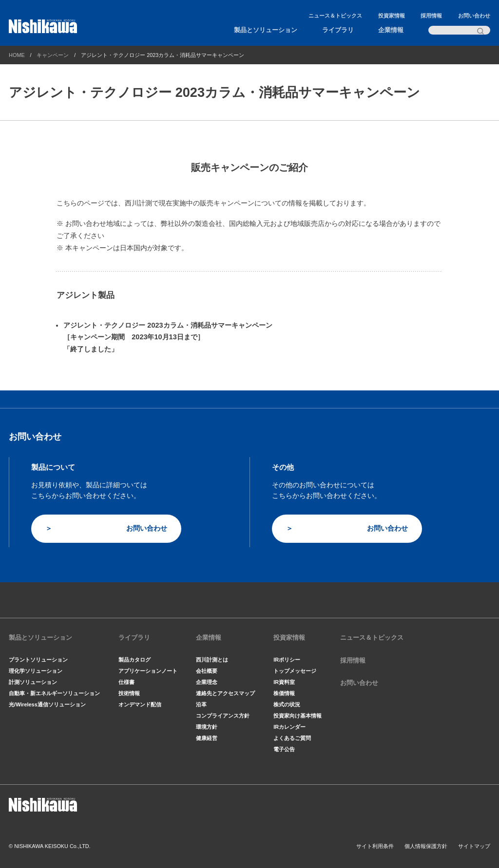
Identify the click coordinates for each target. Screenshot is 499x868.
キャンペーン (53, 55)
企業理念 (207, 682)
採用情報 (431, 16)
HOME (17, 55)
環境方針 (207, 727)
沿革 (201, 704)
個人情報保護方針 (426, 846)
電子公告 (284, 749)
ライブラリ (338, 30)
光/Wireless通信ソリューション (47, 704)
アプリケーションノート (148, 671)
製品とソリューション (266, 30)
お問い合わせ (474, 16)
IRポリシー (287, 660)
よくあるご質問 (292, 738)
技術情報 (129, 693)
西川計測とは (212, 660)
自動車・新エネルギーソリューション (54, 693)
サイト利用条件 (375, 846)
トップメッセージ (295, 671)
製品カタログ (134, 660)
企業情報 (391, 30)
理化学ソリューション (36, 671)
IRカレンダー (289, 727)
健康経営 (207, 738)
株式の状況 (287, 704)
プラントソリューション (38, 660)
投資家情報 (392, 16)
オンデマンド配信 (140, 704)
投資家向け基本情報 (297, 716)
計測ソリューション (33, 682)
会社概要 (207, 671)
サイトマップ (474, 846)
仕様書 (126, 682)
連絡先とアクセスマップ (225, 693)
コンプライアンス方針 (223, 716)
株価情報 (284, 693)
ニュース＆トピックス (335, 16)
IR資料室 (284, 682)
